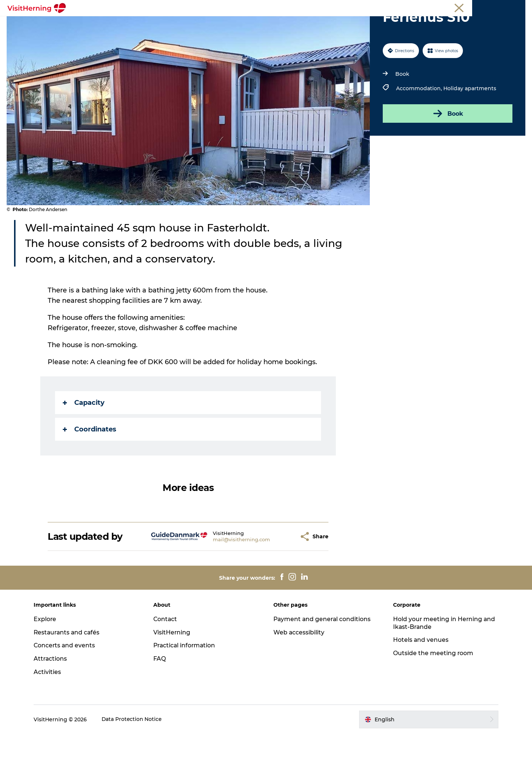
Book (402, 109)
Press (519, 7)
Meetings (460, 7)
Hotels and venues (420, 675)
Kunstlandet (217, 24)
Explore (48, 654)
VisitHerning (174, 668)
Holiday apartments (469, 123)
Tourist (435, 7)
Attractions (54, 694)
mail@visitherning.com (228, 575)
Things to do (263, 24)
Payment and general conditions (323, 654)
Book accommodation (405, 24)
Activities (51, 707)
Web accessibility (299, 668)
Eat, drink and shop (162, 24)
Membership (492, 7)
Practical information (187, 680)
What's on (110, 24)
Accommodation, (419, 123)
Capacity (84, 438)
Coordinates (90, 464)
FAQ (161, 694)
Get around (307, 24)
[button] (280, 572)
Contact (167, 654)
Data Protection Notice (136, 755)
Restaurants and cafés (71, 668)
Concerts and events (68, 680)
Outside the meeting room (432, 688)
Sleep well (348, 24)
